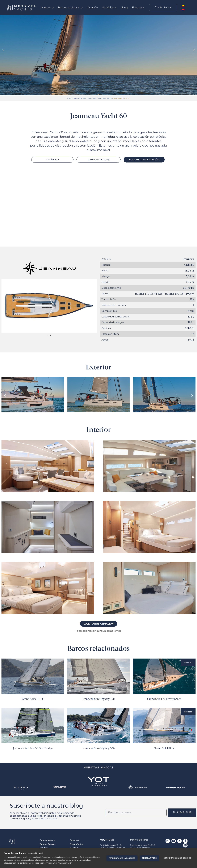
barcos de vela (80, 98)
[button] (3, 50)
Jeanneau (92, 98)
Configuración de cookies (177, 858)
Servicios (110, 8)
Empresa (138, 8)
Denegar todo (149, 858)
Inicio (70, 98)
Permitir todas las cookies (122, 858)
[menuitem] (183, 6)
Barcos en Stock (70, 8)
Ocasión (92, 8)
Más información (65, 863)
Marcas (47, 8)
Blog (125, 8)
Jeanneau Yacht (105, 98)
